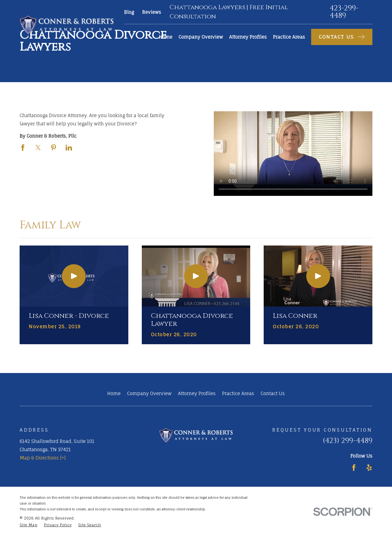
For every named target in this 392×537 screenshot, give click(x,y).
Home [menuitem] (166, 37)
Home (114, 393)
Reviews (152, 12)
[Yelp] (369, 468)
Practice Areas (238, 393)
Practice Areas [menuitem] (289, 37)
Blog (129, 12)
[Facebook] (354, 468)
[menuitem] (28, 525)
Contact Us (273, 393)
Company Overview (149, 393)
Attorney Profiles (197, 393)
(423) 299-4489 (348, 441)
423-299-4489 (344, 12)
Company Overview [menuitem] (201, 37)
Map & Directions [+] (43, 458)
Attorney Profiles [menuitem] (248, 37)
